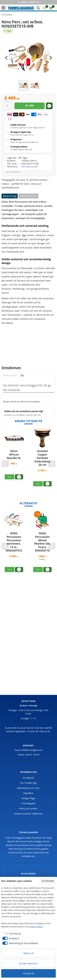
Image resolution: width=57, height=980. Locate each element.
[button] (4, 8)
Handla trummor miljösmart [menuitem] (28, 814)
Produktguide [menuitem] (28, 803)
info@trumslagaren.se (32, 750)
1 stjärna (5, 375)
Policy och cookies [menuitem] (28, 808)
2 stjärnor (7, 375)
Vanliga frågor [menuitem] (28, 798)
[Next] (50, 58)
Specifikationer (28, 196)
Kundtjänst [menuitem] (28, 778)
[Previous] (7, 58)
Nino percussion (30, 167)
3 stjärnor (10, 375)
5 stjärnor (16, 375)
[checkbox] (11, 934)
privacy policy (36, 927)
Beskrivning (10, 196)
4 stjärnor (13, 375)
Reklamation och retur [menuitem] (28, 788)
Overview (48, 881)
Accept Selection (29, 963)
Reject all (28, 953)
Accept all (28, 973)
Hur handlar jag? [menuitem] (28, 783)
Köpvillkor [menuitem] (28, 793)
